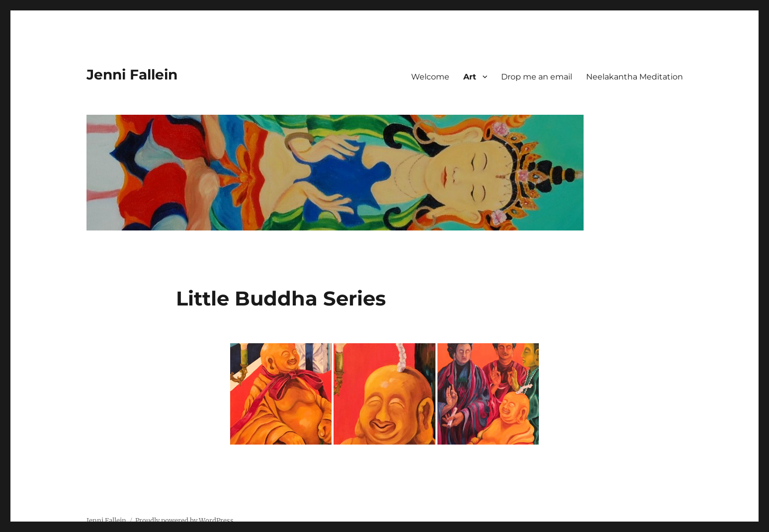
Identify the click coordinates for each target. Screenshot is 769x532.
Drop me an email (537, 77)
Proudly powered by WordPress (184, 521)
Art (470, 77)
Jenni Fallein (132, 75)
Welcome (430, 77)
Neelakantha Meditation (635, 77)
